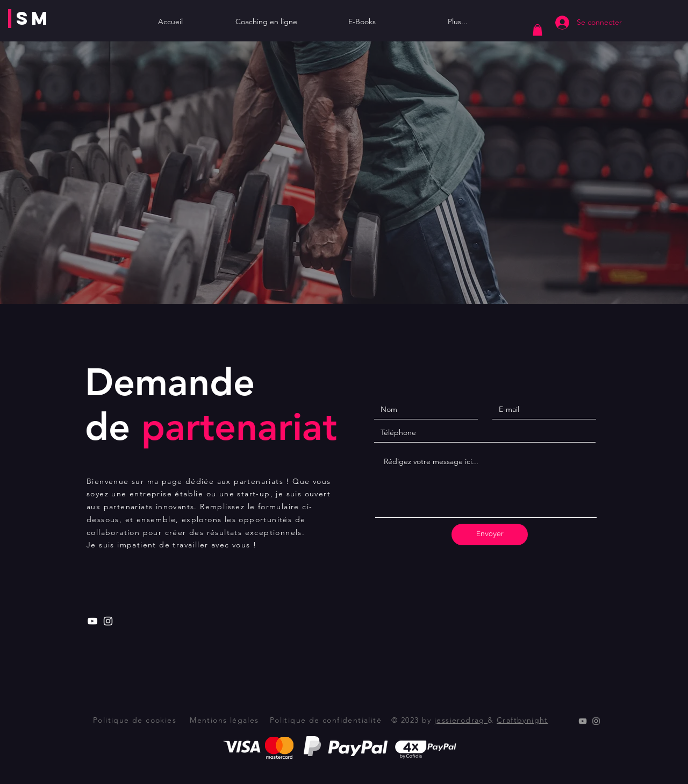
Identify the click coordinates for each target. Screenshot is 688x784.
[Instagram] (108, 621)
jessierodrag (461, 720)
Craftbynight (522, 720)
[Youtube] (92, 621)
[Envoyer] (490, 534)
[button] (537, 30)
